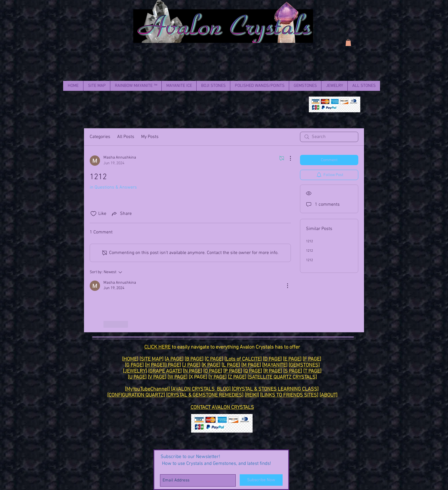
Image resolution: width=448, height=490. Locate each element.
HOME (130, 359)
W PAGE (177, 377)
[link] (348, 43)
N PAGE (192, 371)
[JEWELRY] (135, 371)
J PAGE (191, 365)
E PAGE (292, 359)
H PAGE (154, 365)
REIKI (252, 395)
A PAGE (174, 359)
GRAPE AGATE (165, 371)
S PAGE (293, 371)
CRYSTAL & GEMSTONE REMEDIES (205, 395)
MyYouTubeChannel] (149, 389)
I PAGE (172, 365)
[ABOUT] (328, 395)
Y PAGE (217, 377)
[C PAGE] (214, 359)
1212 (309, 241)
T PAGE (312, 371)
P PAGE (233, 371)
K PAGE (211, 365)
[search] (329, 137)
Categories (100, 137)
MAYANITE (275, 365)
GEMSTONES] (305, 365)
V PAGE (157, 377)
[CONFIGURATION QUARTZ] (136, 395)
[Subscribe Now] (261, 480)
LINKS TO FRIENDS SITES (289, 395)
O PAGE (213, 371)
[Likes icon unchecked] (93, 214)
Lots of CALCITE (243, 359)
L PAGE (231, 365)
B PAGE (194, 359)
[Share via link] (121, 214)
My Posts (150, 137)
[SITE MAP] (151, 359)
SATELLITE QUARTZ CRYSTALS (282, 377)
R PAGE (273, 371)
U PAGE (137, 377)
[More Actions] (287, 158)
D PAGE (272, 359)
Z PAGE (237, 377)
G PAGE (134, 365)
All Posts (126, 137)
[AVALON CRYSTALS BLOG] (201, 389)
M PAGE (251, 365)
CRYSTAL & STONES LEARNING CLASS (275, 389)
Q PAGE (253, 371)
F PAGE (312, 359)
